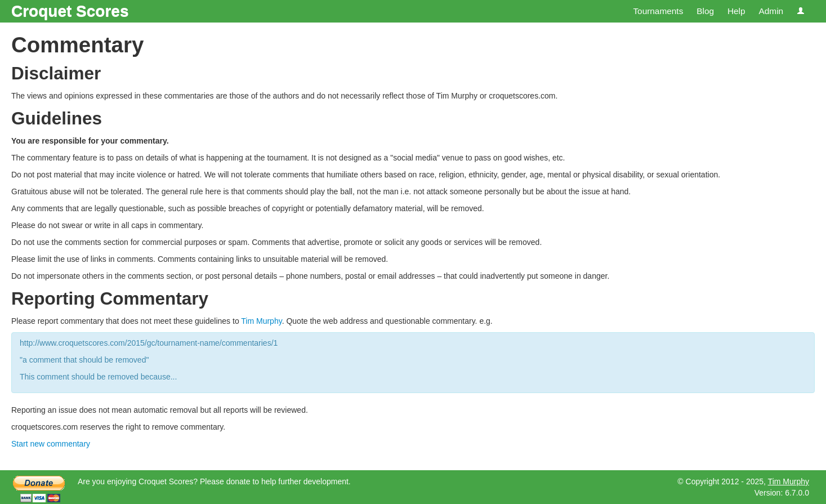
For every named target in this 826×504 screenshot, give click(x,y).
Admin (771, 11)
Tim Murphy (261, 321)
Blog (705, 11)
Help (736, 11)
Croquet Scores (70, 11)
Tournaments (658, 11)
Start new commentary (51, 444)
